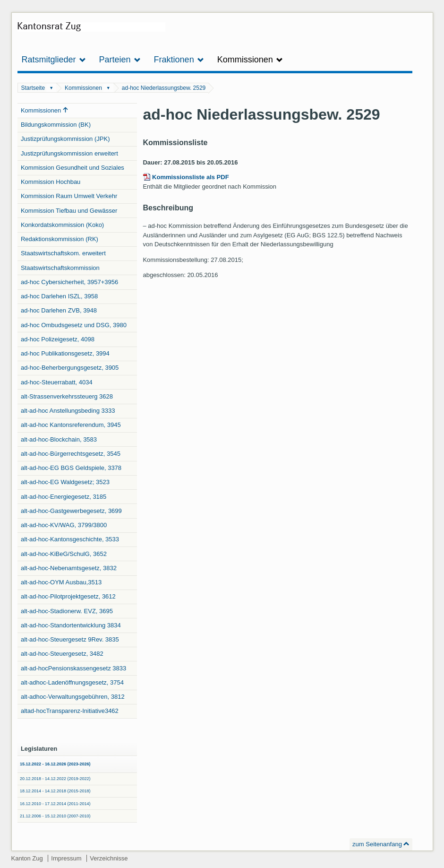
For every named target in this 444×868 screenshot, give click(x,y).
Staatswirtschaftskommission (60, 268)
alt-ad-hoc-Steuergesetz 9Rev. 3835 (70, 639)
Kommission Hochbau (51, 182)
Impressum (66, 858)
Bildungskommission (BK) (56, 125)
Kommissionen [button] (250, 60)
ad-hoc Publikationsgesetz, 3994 (65, 353)
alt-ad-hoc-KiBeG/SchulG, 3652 (64, 554)
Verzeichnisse (109, 858)
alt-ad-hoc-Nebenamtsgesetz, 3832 (69, 568)
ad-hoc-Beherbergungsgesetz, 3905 (70, 368)
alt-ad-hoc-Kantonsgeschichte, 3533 (70, 539)
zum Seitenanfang (377, 844)
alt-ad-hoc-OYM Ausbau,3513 (61, 582)
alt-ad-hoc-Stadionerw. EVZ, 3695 (67, 611)
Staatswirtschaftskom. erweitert (63, 253)
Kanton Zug (27, 858)
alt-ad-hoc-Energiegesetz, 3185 (64, 497)
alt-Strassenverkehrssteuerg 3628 (67, 396)
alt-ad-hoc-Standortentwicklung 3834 (71, 625)
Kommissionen (83, 88)
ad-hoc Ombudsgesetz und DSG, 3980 (74, 325)
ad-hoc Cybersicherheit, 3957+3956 (69, 282)
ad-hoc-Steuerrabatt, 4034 (57, 382)
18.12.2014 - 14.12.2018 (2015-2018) (55, 791)
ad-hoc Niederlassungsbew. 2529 (164, 88)
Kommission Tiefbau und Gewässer (69, 211)
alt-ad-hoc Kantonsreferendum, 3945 (71, 425)
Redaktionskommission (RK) (60, 239)
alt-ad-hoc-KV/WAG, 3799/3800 (64, 525)
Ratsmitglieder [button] (54, 60)
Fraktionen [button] (179, 60)
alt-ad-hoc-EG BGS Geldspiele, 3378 (71, 468)
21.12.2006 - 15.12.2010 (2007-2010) (55, 816)
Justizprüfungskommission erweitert (69, 153)
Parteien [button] (120, 60)
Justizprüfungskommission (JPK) (65, 139)
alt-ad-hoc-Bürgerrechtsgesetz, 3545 (71, 454)
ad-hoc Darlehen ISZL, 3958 (59, 296)
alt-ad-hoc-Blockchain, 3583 (59, 439)
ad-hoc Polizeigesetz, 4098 (58, 339)
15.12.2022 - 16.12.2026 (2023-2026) (55, 764)
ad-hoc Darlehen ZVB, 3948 (59, 310)
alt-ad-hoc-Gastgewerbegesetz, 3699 (71, 511)
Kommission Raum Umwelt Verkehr (69, 196)
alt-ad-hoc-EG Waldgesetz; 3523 (65, 482)
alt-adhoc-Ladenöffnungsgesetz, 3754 (72, 682)
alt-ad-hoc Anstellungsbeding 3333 (68, 411)
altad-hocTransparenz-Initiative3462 (70, 711)
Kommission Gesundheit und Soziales (73, 168)
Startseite (33, 88)
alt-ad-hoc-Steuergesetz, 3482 (62, 654)
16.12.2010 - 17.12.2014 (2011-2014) (55, 804)
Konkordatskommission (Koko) (62, 225)
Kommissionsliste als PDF (191, 177)
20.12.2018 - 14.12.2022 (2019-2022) (55, 779)
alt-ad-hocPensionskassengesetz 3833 (73, 668)
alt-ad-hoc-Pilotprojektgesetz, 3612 (68, 596)
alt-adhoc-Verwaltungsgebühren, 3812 (73, 697)
